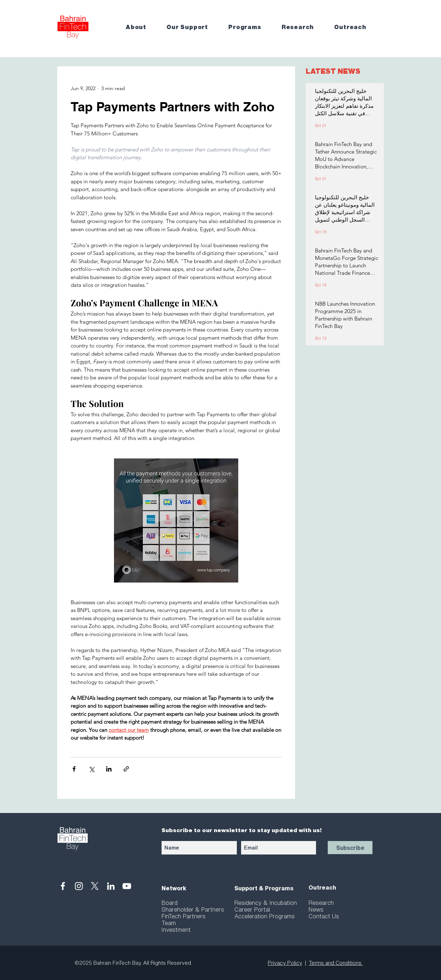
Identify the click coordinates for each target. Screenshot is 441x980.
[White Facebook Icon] (63, 886)
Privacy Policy (285, 963)
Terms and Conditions (336, 963)
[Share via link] (126, 769)
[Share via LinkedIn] (109, 769)
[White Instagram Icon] (79, 886)
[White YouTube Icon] (127, 886)
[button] (141, 27)
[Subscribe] (350, 848)
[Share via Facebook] (74, 769)
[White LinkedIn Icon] (111, 886)
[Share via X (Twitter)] (91, 769)
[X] (95, 886)
